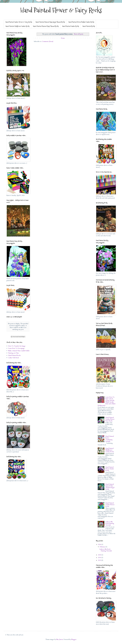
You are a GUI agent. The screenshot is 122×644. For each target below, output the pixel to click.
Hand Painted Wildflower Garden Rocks (110, 450)
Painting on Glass (14, 353)
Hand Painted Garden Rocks (71, 26)
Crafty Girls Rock (13, 358)
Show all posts (79, 34)
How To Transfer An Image (17, 346)
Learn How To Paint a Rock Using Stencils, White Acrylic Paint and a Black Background (107, 401)
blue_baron (60, 639)
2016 (100, 558)
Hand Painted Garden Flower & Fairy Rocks (19, 22)
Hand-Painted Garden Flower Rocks (110, 505)
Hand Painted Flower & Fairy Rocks (61, 10)
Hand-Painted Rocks (89, 26)
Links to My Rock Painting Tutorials (110, 523)
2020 (100, 555)
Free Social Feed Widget (18, 337)
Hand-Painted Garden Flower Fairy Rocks (110, 419)
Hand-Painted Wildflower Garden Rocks (18, 26)
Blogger (74, 639)
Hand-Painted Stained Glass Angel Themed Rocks (50, 22)
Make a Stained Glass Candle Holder (19, 351)
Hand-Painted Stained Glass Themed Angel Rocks (110, 487)
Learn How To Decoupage (16, 348)
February (103, 547)
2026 (100, 544)
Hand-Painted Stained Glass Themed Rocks (46, 26)
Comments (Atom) (48, 41)
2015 (100, 560)
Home (63, 38)
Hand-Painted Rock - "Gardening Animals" (110, 439)
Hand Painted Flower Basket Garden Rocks (81, 22)
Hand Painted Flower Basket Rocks (110, 469)
